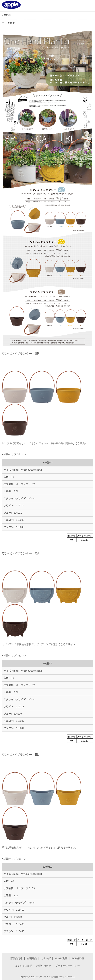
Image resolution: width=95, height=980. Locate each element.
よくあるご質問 (23, 966)
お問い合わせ (44, 966)
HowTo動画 (61, 958)
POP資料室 (78, 958)
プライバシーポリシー (68, 966)
